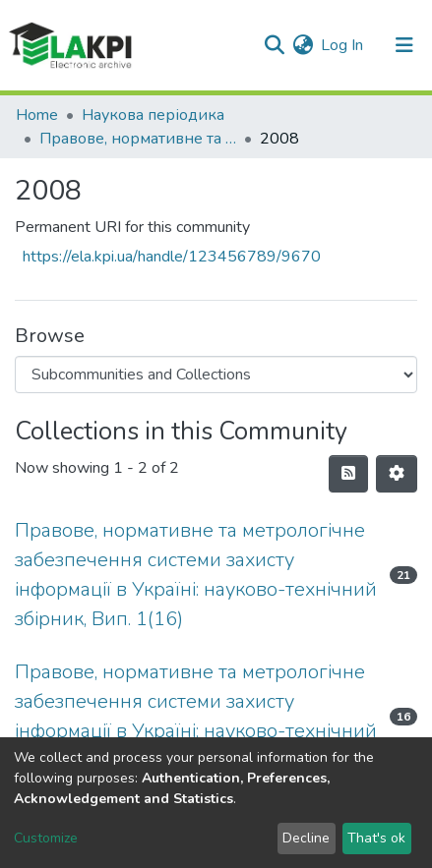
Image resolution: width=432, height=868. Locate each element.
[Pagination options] (397, 474)
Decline (306, 838)
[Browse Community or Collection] (216, 375)
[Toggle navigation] (404, 45)
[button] (303, 45)
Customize (46, 838)
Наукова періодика (153, 115)
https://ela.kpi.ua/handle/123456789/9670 (172, 257)
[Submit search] (274, 45)
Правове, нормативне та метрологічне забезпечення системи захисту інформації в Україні (138, 139)
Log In (343, 45)
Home (37, 115)
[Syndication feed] (348, 474)
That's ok (376, 838)
